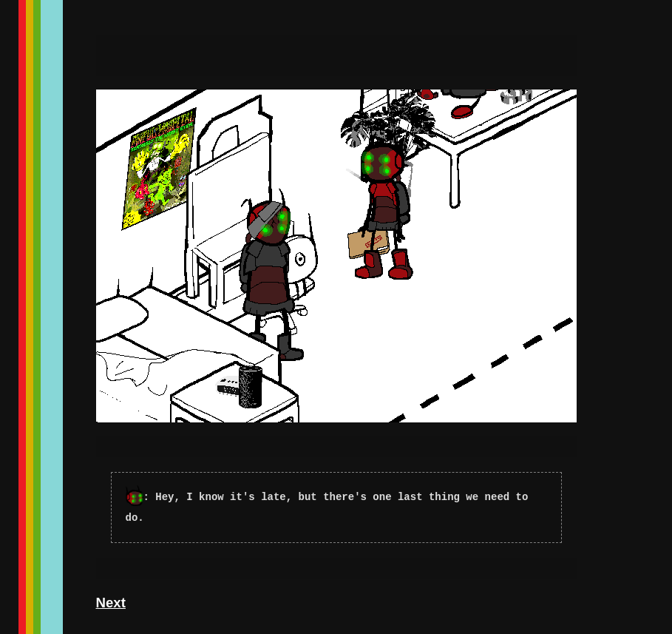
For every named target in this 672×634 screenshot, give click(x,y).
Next (111, 603)
